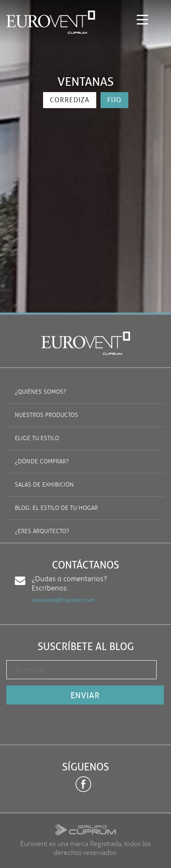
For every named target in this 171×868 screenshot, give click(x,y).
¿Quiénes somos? (41, 392)
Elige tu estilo (37, 438)
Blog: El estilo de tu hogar (56, 508)
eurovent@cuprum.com (63, 600)
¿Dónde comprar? (42, 461)
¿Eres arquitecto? (42, 531)
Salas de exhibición (44, 485)
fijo (114, 100)
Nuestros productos (46, 415)
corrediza (70, 100)
